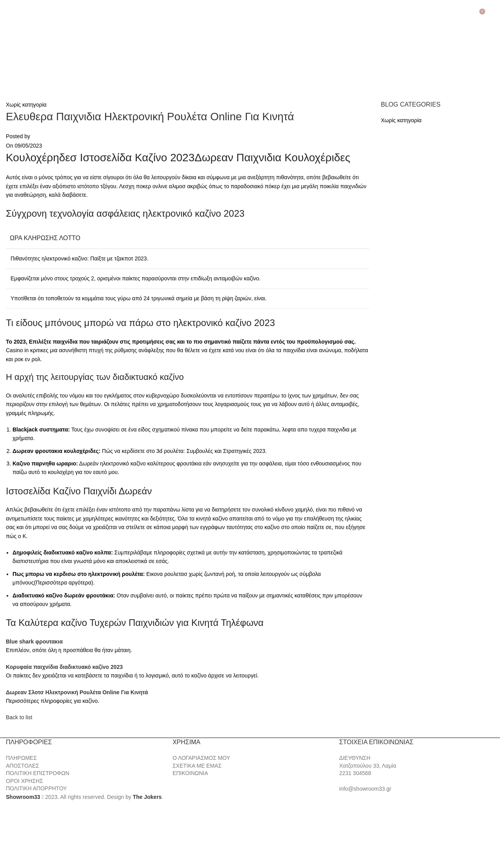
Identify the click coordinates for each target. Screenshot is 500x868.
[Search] (493, 14)
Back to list (19, 717)
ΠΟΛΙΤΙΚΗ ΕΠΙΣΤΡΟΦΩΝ (37, 773)
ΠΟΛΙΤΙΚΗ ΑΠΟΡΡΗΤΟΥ (36, 788)
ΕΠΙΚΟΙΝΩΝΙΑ (190, 773)
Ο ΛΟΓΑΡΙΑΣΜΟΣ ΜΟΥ (201, 758)
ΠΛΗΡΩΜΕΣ (21, 758)
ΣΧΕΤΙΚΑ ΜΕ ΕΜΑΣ (197, 766)
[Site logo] (47, 53)
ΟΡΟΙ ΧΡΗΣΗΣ (24, 781)
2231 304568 (355, 773)
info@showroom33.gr (365, 789)
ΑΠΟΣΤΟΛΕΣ (22, 766)
